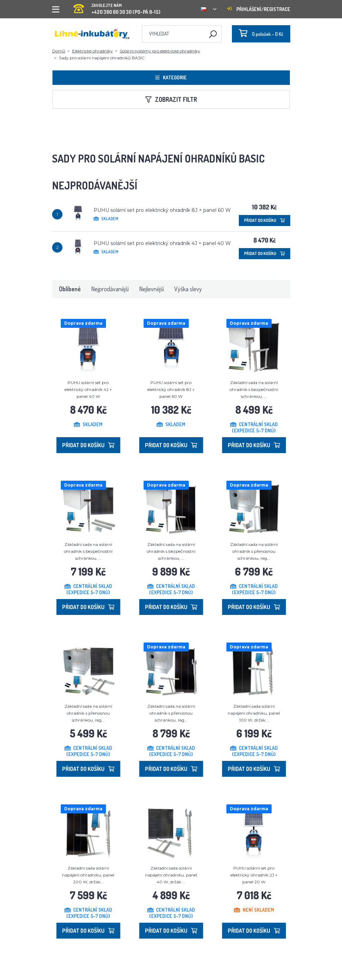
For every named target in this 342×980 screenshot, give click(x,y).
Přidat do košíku (265, 220)
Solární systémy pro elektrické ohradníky (160, 51)
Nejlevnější (152, 289)
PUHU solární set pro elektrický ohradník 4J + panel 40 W (162, 243)
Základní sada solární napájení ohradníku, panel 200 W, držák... (88, 875)
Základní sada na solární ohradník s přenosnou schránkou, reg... (254, 551)
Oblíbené (70, 289)
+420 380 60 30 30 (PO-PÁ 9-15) (117, 7)
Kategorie (171, 77)
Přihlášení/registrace (258, 9)
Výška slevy (188, 289)
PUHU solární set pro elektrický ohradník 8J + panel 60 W (162, 210)
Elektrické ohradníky (92, 51)
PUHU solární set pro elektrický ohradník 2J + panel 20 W (254, 875)
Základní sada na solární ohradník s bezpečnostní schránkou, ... (254, 389)
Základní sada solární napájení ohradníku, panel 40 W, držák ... (171, 875)
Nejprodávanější (110, 289)
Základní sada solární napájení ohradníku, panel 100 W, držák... (254, 713)
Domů (59, 51)
